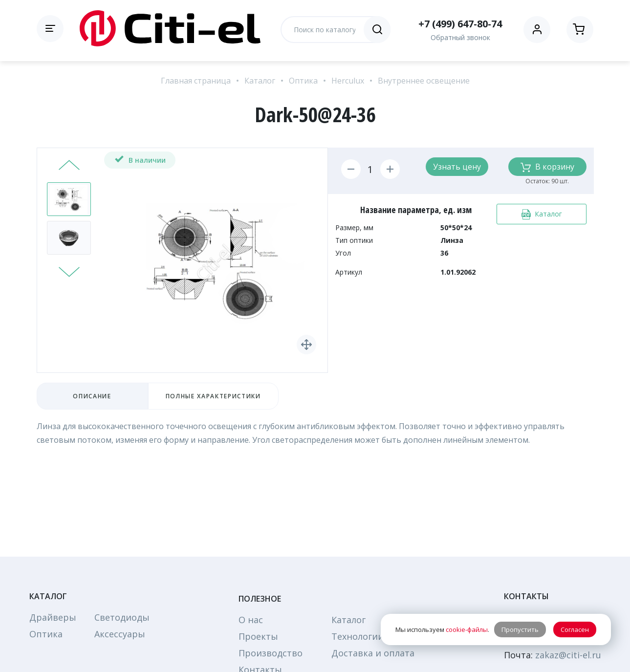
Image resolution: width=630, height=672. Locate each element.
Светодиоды (122, 617)
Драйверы (53, 617)
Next (69, 271)
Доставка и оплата (373, 653)
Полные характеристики (213, 396)
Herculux (348, 81)
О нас (251, 620)
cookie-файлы (467, 629)
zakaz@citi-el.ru (568, 655)
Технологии (358, 636)
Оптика (303, 81)
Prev (69, 166)
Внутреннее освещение (424, 81)
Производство (271, 653)
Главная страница (196, 81)
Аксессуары (120, 634)
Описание (92, 396)
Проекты (258, 636)
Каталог (260, 81)
